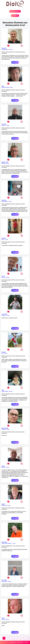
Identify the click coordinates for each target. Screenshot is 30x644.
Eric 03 (3, 276)
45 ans (11, 391)
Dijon (3, 239)
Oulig (3, 86)
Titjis (3, 390)
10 (29, 638)
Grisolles (4, 429)
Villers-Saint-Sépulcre (7, 543)
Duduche (4, 352)
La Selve (4, 315)
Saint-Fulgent (5, 201)
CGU (15, 642)
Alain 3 (3, 618)
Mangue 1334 (5, 162)
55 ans (8, 315)
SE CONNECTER (15, 16)
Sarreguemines (5, 49)
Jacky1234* (4, 314)
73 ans (6, 239)
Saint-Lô (4, 125)
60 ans (11, 49)
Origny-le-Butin (5, 391)
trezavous (4, 200)
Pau (3, 353)
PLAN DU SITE (20, 642)
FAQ (12, 642)
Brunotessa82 (5, 428)
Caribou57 (4, 48)
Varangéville (4, 581)
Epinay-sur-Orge (5, 87)
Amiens (3, 619)
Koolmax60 (4, 542)
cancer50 (4, 124)
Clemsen (4, 238)
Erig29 (3, 504)
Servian (3, 163)
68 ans (7, 619)
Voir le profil (15, 62)
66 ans (7, 163)
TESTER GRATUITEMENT (15, 11)
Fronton (3, 467)
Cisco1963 (4, 580)
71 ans (14, 543)
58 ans (11, 87)
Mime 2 (3, 466)
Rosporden (4, 505)
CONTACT (27, 642)
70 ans (6, 353)
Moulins (3, 277)
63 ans (10, 581)
